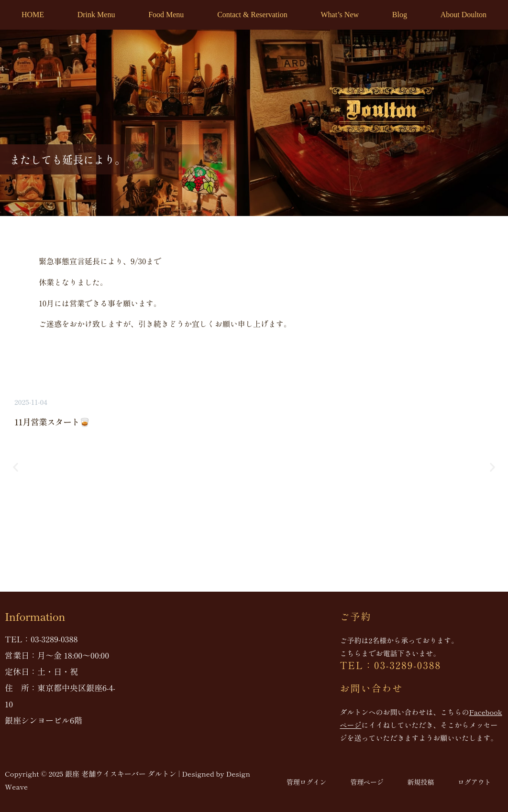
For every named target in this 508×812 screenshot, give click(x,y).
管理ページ (367, 782)
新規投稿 (420, 782)
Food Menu (166, 15)
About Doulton (464, 15)
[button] (16, 467)
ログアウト (475, 782)
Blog (400, 15)
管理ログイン (306, 782)
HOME (33, 15)
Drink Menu (96, 15)
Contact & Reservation (252, 15)
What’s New (340, 15)
